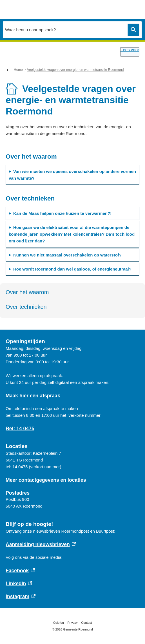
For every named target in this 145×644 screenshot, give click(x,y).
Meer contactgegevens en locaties (46, 480)
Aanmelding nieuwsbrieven (41, 544)
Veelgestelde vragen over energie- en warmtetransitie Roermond (75, 70)
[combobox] (64, 30)
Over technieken (26, 307)
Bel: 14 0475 (20, 429)
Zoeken (132, 30)
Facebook (20, 571)
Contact (86, 623)
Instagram (21, 596)
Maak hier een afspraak (33, 396)
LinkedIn (19, 584)
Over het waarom (27, 292)
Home (18, 70)
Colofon (59, 623)
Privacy (72, 623)
